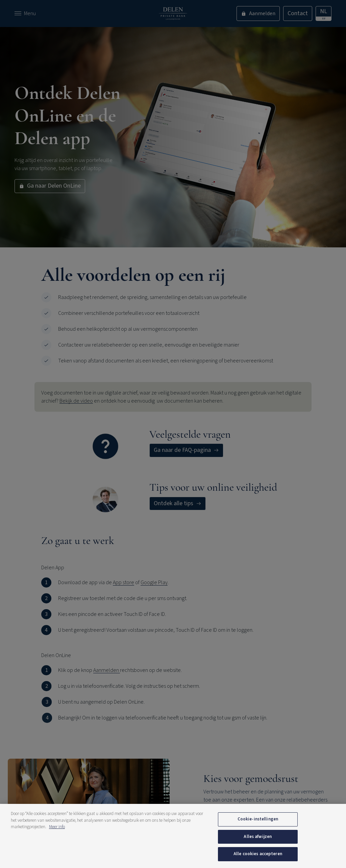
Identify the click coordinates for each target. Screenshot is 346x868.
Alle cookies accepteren (258, 854)
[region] (173, 836)
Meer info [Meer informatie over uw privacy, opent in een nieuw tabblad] (57, 827)
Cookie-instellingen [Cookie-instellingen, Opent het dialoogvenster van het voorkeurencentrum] (258, 819)
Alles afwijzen (258, 837)
